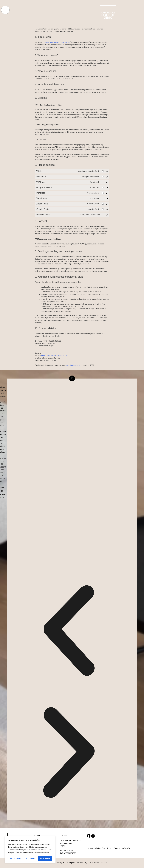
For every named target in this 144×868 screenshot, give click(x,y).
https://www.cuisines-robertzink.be (57, 42)
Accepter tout (45, 858)
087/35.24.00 (68, 851)
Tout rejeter (30, 858)
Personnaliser (15, 858)
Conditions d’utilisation (98, 863)
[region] (30, 850)
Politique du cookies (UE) (77, 863)
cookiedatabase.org (72, 365)
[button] (69, 631)
